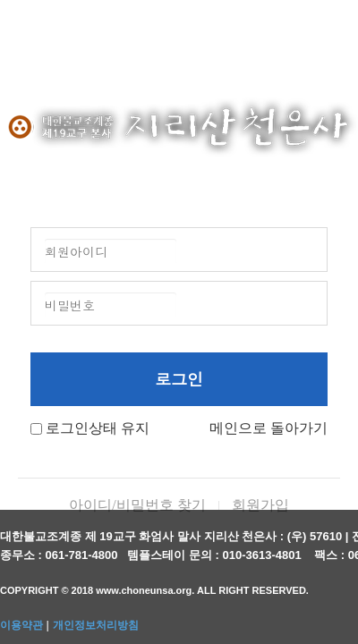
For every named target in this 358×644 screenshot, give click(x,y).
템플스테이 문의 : (175, 555)
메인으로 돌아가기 (268, 428)
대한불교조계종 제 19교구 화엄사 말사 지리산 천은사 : (142, 536)
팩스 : (331, 555)
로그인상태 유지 (98, 428)
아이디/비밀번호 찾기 (137, 505)
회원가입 (260, 505)
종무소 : (23, 555)
